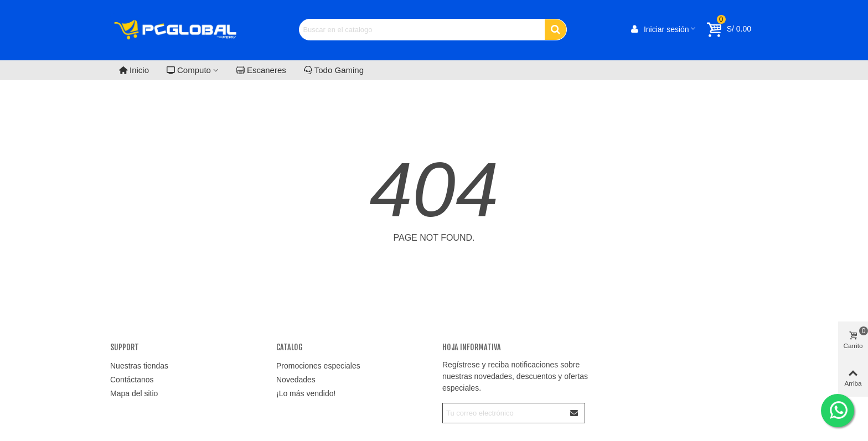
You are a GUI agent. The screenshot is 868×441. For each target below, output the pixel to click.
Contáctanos (132, 380)
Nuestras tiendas (139, 366)
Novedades (296, 380)
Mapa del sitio (134, 393)
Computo (189, 70)
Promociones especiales (318, 366)
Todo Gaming (334, 70)
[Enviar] (575, 413)
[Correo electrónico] (504, 413)
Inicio (134, 70)
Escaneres (261, 70)
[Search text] (422, 30)
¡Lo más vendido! (306, 393)
